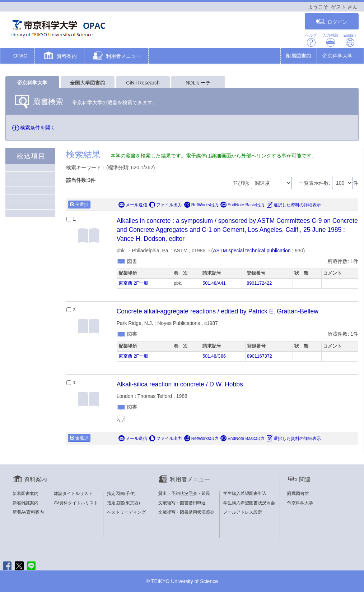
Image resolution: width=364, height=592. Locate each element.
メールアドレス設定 (243, 512)
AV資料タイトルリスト (76, 503)
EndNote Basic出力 (242, 205)
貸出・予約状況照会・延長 (184, 494)
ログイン (332, 22)
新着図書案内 (25, 494)
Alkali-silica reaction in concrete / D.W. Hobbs (180, 384)
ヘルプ (311, 40)
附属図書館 (299, 56)
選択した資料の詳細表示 (294, 205)
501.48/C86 (214, 356)
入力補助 (330, 40)
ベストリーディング (126, 512)
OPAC (20, 56)
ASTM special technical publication (252, 251)
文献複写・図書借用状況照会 (186, 512)
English (350, 40)
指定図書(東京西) (123, 503)
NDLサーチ (198, 83)
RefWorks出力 (201, 205)
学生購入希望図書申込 (245, 494)
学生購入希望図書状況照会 (249, 503)
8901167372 (260, 356)
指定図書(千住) (121, 494)
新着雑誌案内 (25, 503)
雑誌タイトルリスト (73, 494)
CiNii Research (143, 83)
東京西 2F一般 (133, 283)
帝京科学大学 (337, 56)
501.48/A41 (214, 283)
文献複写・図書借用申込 (182, 503)
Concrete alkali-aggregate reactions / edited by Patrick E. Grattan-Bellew (218, 311)
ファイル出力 (165, 205)
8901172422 (259, 283)
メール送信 (133, 205)
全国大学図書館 (88, 83)
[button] (59, 56)
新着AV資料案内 (28, 512)
